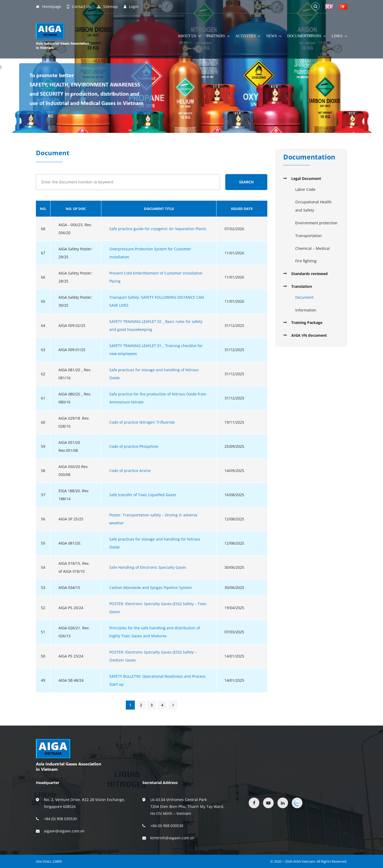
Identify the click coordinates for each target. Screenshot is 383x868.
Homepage (49, 7)
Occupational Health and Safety (313, 206)
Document (304, 297)
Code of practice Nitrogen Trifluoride (142, 422)
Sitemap (107, 7)
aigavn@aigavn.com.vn (64, 831)
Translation (302, 286)
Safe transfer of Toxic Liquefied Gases (143, 495)
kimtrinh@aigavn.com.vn (172, 838)
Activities (248, 36)
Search (246, 182)
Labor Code (305, 189)
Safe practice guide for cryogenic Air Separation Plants (158, 229)
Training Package (307, 323)
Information (306, 310)
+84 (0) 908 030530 (60, 819)
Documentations (307, 36)
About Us (189, 36)
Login (131, 7)
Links (339, 36)
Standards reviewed (309, 274)
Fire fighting (306, 261)
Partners (218, 36)
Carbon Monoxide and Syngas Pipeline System (151, 587)
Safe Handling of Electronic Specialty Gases (148, 567)
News (274, 36)
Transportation (309, 236)
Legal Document (306, 178)
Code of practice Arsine (130, 471)
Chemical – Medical (313, 248)
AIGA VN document (309, 335)
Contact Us (79, 7)
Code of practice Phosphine (134, 446)
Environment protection (316, 223)
